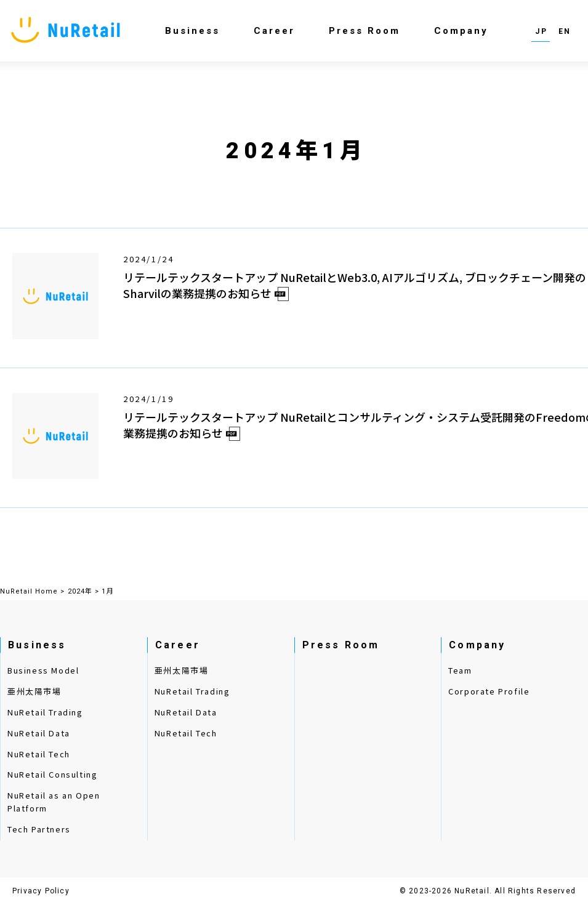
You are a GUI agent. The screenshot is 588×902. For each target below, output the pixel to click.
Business (192, 31)
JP (541, 31)
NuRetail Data (39, 733)
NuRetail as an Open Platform (54, 802)
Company (461, 31)
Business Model (43, 670)
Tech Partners (39, 829)
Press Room (364, 31)
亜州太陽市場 (34, 691)
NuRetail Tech (39, 754)
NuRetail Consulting (52, 774)
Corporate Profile (489, 691)
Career (274, 31)
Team (460, 670)
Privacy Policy (41, 891)
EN (565, 31)
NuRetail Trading (45, 712)
